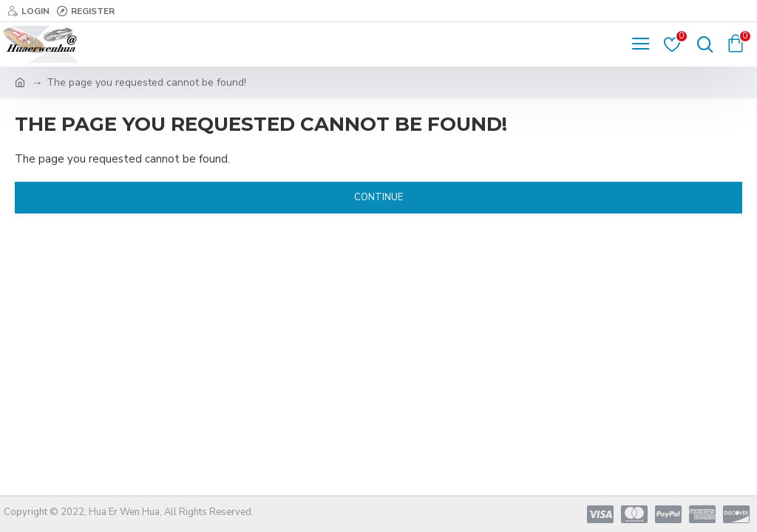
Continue (378, 197)
